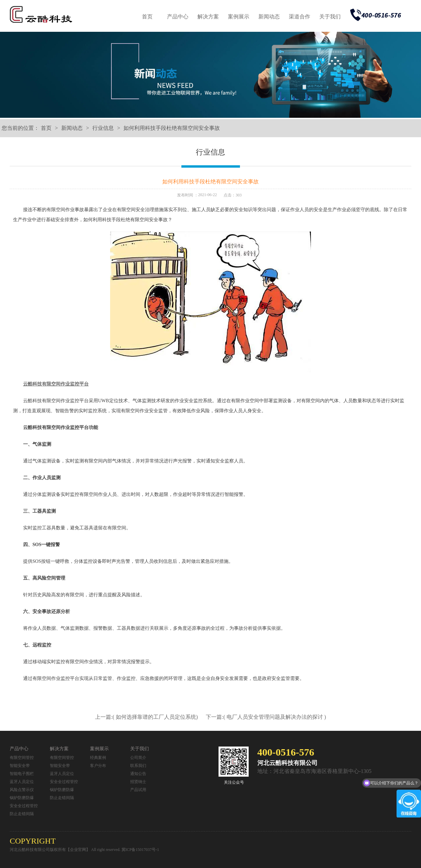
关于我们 (330, 17)
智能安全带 (20, 766)
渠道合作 (300, 17)
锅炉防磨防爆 (22, 798)
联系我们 (138, 766)
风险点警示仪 (22, 790)
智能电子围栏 (22, 774)
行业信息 (103, 128)
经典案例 (98, 758)
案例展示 (239, 17)
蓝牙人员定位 (22, 782)
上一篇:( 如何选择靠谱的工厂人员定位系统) (147, 717)
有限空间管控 (22, 758)
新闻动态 (269, 17)
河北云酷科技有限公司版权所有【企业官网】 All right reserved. (66, 850)
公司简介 (138, 758)
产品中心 (178, 17)
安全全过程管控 (24, 806)
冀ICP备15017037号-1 (140, 850)
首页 (147, 17)
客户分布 (98, 766)
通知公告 (138, 774)
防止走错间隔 (22, 814)
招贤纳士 (138, 782)
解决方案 (208, 17)
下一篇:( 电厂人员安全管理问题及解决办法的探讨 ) (266, 717)
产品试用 (138, 790)
